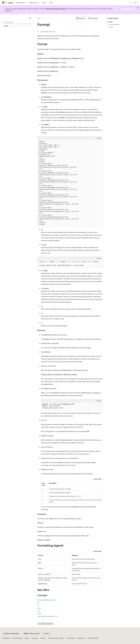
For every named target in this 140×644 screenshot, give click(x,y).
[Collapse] (30, 18)
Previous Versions (18, 638)
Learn (39, 18)
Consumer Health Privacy (56, 638)
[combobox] (17, 22)
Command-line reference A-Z (47, 616)
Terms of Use (71, 638)
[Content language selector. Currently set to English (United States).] (11, 634)
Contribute (35, 638)
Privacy (42, 638)
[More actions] (101, 18)
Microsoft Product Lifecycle (56, 9)
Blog (26, 638)
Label (39, 608)
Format (110, 22)
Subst (39, 613)
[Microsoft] (4, 3)
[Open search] (131, 3)
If (38, 605)
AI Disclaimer (6, 638)
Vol (38, 611)
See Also (111, 27)
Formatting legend (114, 24)
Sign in (136, 2)
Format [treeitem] (6, 26)
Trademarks (81, 638)
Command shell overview (46, 600)
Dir (38, 603)
